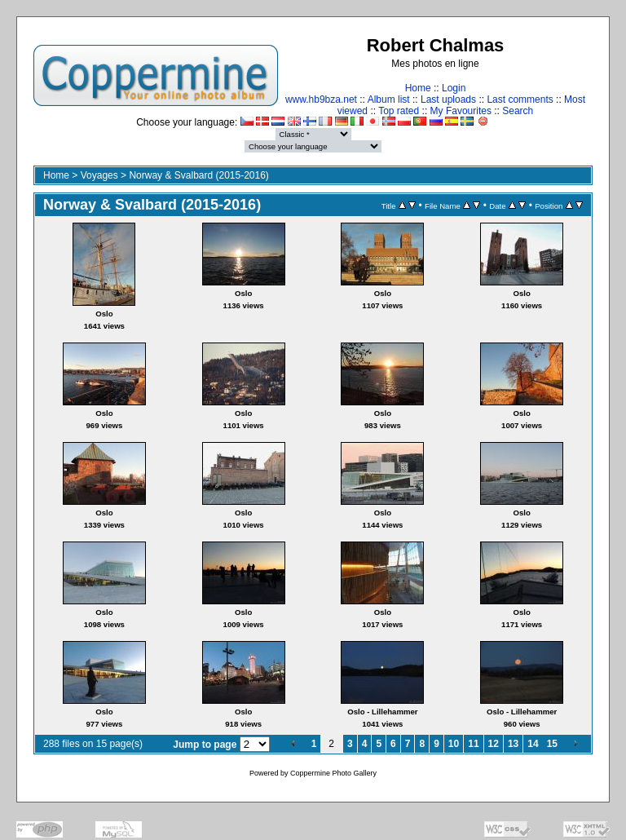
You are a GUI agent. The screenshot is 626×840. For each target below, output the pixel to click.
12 (494, 744)
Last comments (520, 99)
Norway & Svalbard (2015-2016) (198, 175)
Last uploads (448, 99)
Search (518, 111)
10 (454, 744)
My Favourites (461, 111)
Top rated (399, 111)
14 (533, 744)
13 (513, 744)
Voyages (99, 175)
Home (418, 88)
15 (552, 744)
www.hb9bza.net (321, 99)
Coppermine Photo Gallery (333, 773)
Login (454, 88)
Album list (389, 99)
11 (473, 744)
